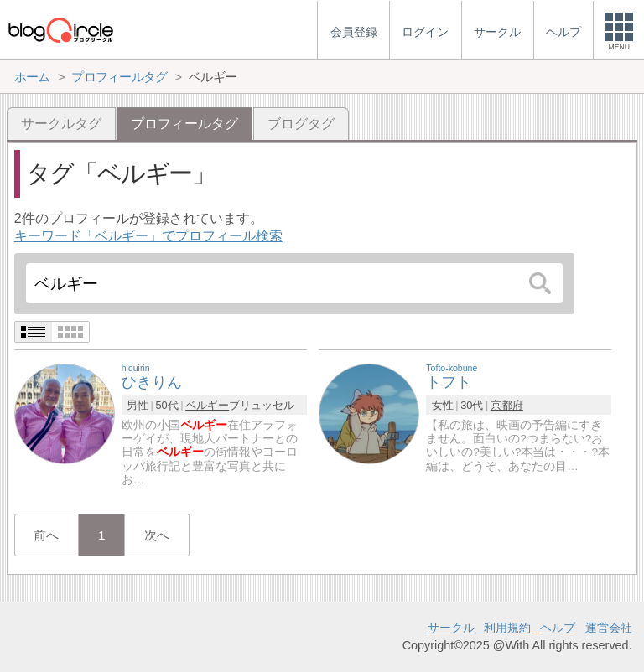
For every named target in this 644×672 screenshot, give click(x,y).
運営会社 (609, 628)
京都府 (507, 405)
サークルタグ (61, 124)
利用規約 (507, 628)
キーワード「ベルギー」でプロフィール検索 (148, 236)
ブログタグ (301, 124)
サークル (451, 628)
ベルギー (207, 405)
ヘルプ (558, 628)
